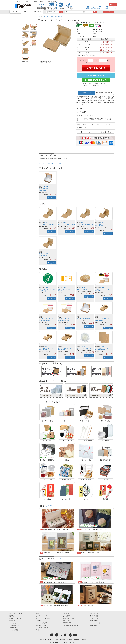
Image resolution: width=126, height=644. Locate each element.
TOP (39, 17)
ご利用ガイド (67, 614)
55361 (102, 223)
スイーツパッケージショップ (44, 628)
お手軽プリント (38, 12)
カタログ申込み (94, 618)
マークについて (87, 132)
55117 (46, 187)
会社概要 (63, 640)
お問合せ (77, 640)
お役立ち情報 (67, 621)
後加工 (26, 12)
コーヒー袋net (13, 628)
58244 (102, 346)
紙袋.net (38, 630)
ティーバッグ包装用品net (43, 623)
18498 (83, 288)
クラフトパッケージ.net (43, 616)
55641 (46, 346)
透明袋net (39, 614)
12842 (46, 288)
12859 (65, 288)
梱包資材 (53, 17)
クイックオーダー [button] (109, 12)
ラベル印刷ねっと (14, 625)
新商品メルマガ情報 (69, 618)
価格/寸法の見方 (106, 132)
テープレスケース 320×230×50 (66, 224)
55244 (83, 317)
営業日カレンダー (95, 625)
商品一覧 (15, 12)
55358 (65, 223)
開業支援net (13, 616)
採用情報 (84, 640)
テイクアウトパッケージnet (17, 614)
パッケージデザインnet (16, 618)
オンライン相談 (94, 616)
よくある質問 (67, 616)
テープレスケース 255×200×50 (48, 224)
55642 (65, 346)
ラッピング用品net (15, 630)
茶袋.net (38, 621)
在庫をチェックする (96, 76)
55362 (46, 252)
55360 (83, 223)
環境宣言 (70, 640)
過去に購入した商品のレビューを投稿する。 (52, 163)
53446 (102, 288)
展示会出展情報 (94, 621)
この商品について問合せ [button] (106, 93)
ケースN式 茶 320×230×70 (84, 319)
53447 (46, 317)
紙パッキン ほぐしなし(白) (84, 348)
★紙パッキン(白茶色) (83, 289)
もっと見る (49, 506)
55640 (102, 317)
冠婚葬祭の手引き (68, 623)
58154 (83, 346)
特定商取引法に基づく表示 (70, 625)
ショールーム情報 (95, 623)
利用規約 (56, 640)
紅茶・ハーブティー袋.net (43, 618)
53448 (65, 317)
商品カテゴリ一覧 (95, 614)
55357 (46, 223)
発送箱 (60, 17)
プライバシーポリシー (45, 640)
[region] (76, 17)
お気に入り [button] (87, 93)
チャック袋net (13, 623)
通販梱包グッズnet (41, 625)
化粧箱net (12, 621)
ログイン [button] (113, 4)
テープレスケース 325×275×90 (85, 224)
